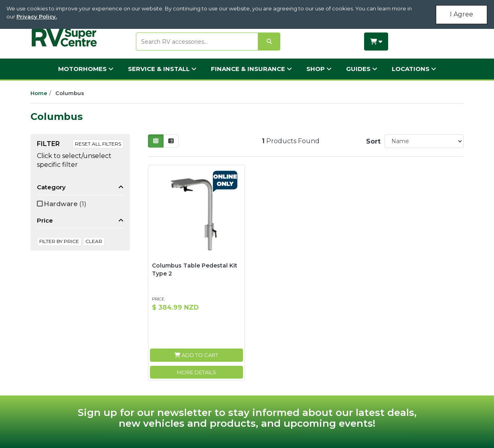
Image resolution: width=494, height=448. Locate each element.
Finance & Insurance (251, 69)
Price (45, 220)
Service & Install (162, 69)
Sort (372, 141)
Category (51, 187)
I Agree (462, 14)
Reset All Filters (98, 144)
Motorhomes (86, 69)
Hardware (65, 204)
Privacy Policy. (37, 16)
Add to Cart (196, 355)
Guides (362, 69)
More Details (196, 372)
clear (94, 241)
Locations (414, 69)
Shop (319, 69)
